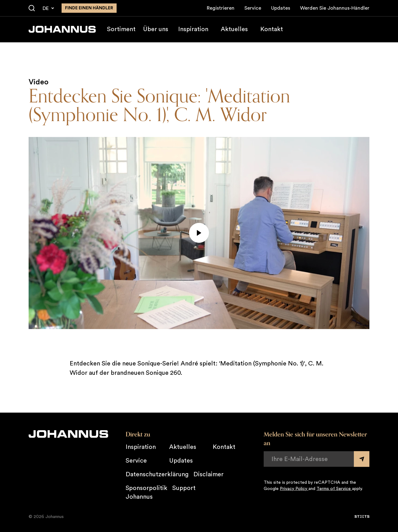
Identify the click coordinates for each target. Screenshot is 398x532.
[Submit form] (362, 459)
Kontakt (272, 29)
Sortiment (121, 29)
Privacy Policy (294, 488)
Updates (281, 8)
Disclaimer (208, 474)
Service (253, 8)
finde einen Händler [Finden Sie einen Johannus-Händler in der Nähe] (89, 8)
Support (184, 488)
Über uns (156, 29)
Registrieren (221, 8)
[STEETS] (362, 516)
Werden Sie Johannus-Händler (335, 8)
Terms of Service (334, 488)
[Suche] (32, 8)
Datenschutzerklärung (157, 474)
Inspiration (193, 29)
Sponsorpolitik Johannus (146, 492)
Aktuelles (234, 29)
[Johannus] (62, 29)
